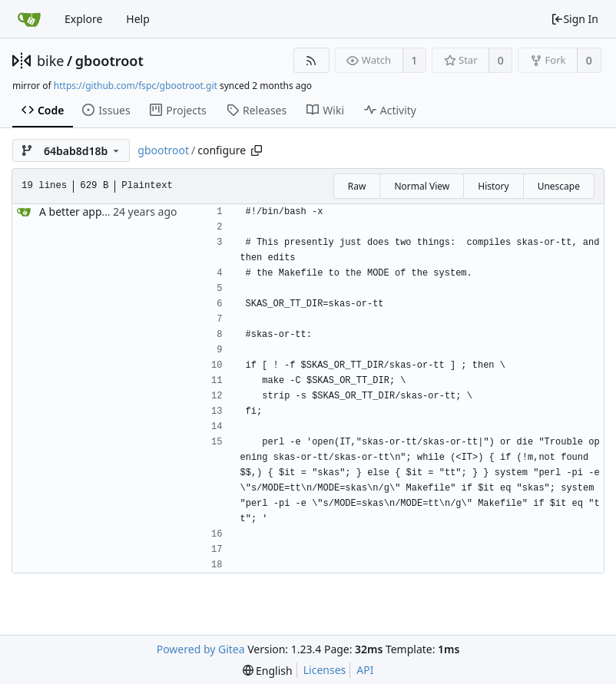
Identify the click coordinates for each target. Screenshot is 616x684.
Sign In (575, 19)
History (493, 186)
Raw (357, 186)
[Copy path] (257, 150)
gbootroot (109, 61)
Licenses (325, 670)
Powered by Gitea (201, 649)
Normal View (422, 186)
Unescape (559, 186)
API (365, 670)
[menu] (268, 671)
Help (138, 19)
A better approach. (86, 211)
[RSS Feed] (311, 60)
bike (50, 61)
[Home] (29, 19)
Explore (83, 19)
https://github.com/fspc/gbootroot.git (136, 86)
